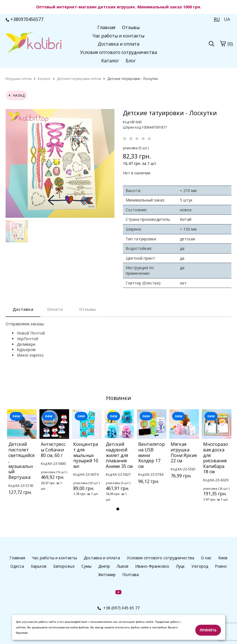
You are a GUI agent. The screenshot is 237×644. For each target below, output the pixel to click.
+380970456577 (24, 19)
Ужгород (200, 566)
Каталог (110, 61)
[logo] (34, 43)
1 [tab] (118, 509)
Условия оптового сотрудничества (119, 52)
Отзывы (131, 27)
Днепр (104, 566)
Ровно (221, 566)
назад (17, 95)
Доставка (23, 309)
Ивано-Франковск (152, 566)
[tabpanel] (22, 459)
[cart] (223, 44)
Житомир (107, 575)
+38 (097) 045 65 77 (119, 608)
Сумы (86, 566)
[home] (19, 79)
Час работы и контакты (118, 36)
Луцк (180, 566)
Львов (123, 566)
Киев (223, 558)
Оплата (55, 309)
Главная (106, 27)
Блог (131, 61)
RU (217, 19)
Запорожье (64, 566)
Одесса (17, 566)
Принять (208, 630)
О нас (206, 558)
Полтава (131, 575)
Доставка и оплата (119, 44)
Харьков (39, 566)
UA (227, 19)
